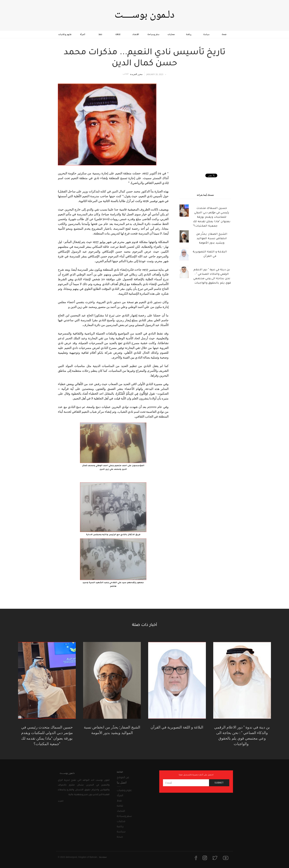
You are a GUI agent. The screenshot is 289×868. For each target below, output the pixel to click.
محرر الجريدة (136, 74)
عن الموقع (123, 778)
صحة (224, 34)
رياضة (189, 34)
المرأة (83, 34)
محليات (171, 34)
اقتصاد (136, 34)
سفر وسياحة (153, 34)
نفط (100, 34)
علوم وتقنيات (65, 34)
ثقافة (118, 34)
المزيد (61, 801)
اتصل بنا (122, 782)
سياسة (206, 34)
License (103, 857)
